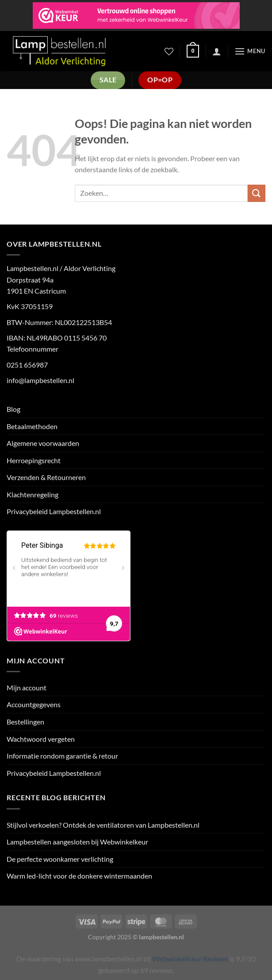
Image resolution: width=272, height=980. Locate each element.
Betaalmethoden (32, 426)
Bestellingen (25, 722)
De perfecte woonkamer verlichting (60, 859)
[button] (193, 51)
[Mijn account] (217, 51)
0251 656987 (27, 365)
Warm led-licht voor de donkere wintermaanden (79, 876)
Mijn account (27, 688)
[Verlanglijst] (169, 51)
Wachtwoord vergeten (41, 739)
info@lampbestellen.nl (40, 380)
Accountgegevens (34, 704)
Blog (13, 409)
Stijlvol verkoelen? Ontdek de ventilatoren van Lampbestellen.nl (103, 825)
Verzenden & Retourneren (46, 477)
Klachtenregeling (33, 494)
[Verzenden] (257, 193)
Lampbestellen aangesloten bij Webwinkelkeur (77, 842)
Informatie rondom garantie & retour (62, 756)
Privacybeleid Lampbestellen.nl (54, 511)
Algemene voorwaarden (43, 443)
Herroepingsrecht (34, 460)
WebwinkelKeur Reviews (190, 959)
